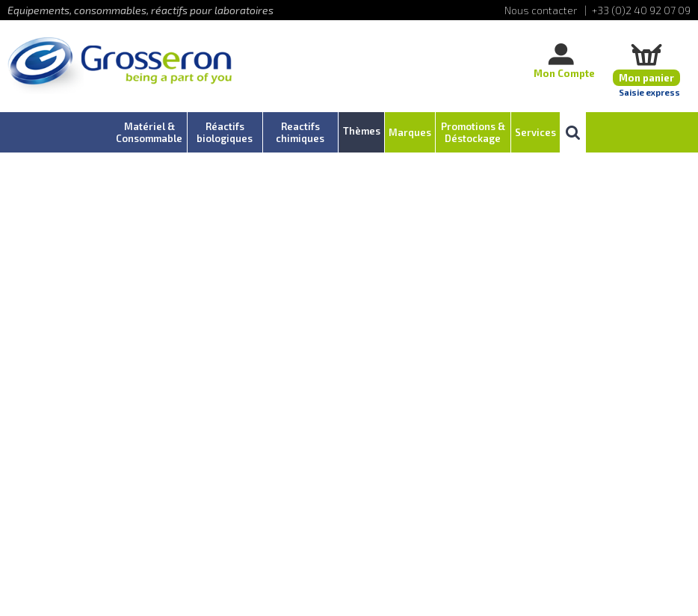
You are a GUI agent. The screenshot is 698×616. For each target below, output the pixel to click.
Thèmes (362, 131)
